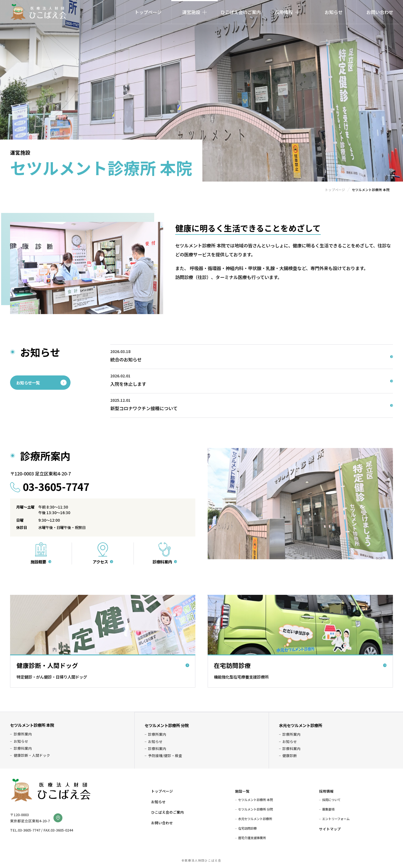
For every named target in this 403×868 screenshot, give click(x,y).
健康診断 (290, 756)
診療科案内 (23, 748)
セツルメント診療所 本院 (32, 725)
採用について (331, 800)
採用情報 (326, 791)
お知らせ (334, 12)
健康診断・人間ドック (32, 755)
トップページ (148, 12)
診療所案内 (23, 734)
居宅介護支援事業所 (252, 838)
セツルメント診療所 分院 (167, 725)
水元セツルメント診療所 (301, 725)
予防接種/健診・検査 (165, 756)
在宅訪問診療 (247, 828)
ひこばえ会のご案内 (241, 12)
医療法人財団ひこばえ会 (38, 12)
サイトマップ (330, 829)
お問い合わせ (380, 12)
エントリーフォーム (336, 819)
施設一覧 (242, 791)
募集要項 (328, 809)
